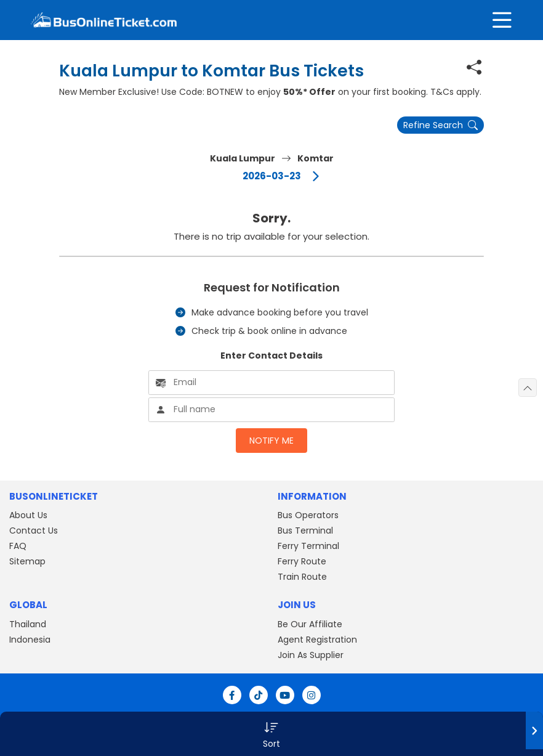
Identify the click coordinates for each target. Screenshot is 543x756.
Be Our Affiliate (310, 624)
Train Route (302, 577)
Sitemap (27, 561)
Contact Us (34, 530)
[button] (271, 734)
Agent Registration (317, 640)
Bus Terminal (305, 530)
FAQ (18, 546)
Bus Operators (308, 515)
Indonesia (30, 640)
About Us (28, 515)
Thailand (28, 624)
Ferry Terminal (308, 546)
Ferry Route (302, 561)
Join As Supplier (311, 655)
